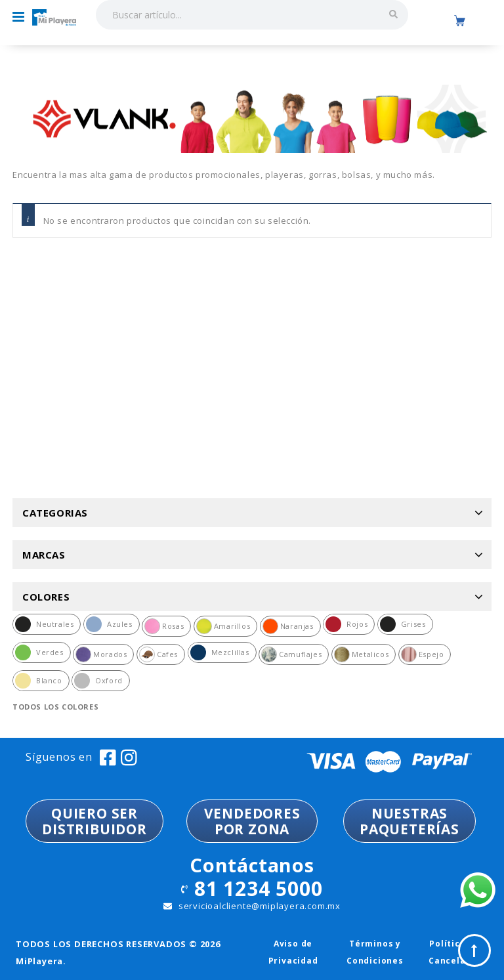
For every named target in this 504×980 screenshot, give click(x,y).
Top (474, 950)
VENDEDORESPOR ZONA (252, 821)
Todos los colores (55, 707)
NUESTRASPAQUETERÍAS (409, 821)
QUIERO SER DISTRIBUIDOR (94, 821)
